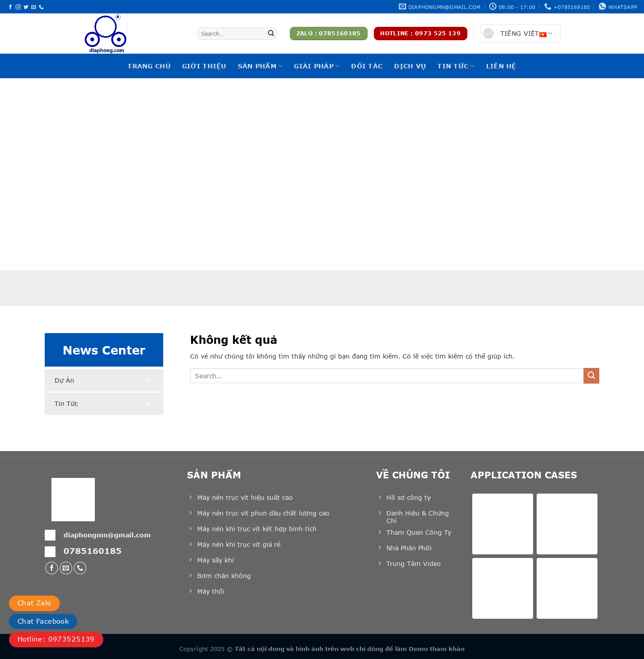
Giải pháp (317, 66)
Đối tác (367, 66)
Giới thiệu (204, 66)
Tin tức (456, 66)
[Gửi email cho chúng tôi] (34, 7)
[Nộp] (271, 34)
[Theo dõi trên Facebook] (11, 7)
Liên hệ (501, 66)
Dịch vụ (410, 66)
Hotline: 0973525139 (56, 639)
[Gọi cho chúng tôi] (41, 7)
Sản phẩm (260, 66)
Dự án (64, 380)
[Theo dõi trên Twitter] (26, 7)
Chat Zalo (34, 603)
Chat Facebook (43, 621)
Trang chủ (149, 66)
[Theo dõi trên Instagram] (18, 7)
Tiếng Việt (526, 33)
